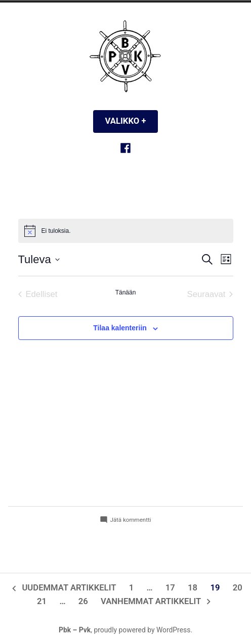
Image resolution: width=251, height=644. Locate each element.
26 (83, 601)
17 (170, 588)
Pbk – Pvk (75, 630)
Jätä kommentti (130, 520)
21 (42, 601)
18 (193, 588)
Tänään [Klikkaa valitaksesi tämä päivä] (126, 292)
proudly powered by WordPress (142, 630)
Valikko (132, 121)
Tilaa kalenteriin (120, 328)
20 (238, 588)
